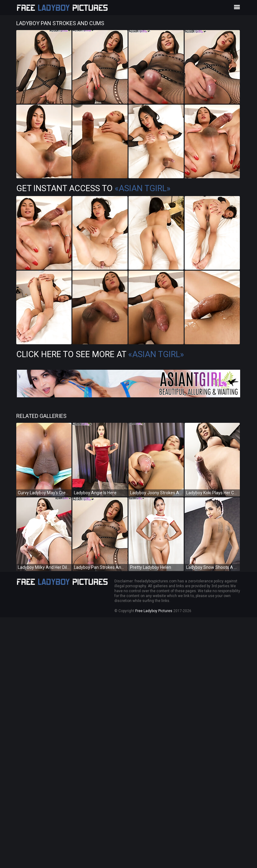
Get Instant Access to (93, 188)
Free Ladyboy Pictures (154, 611)
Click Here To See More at (100, 354)
